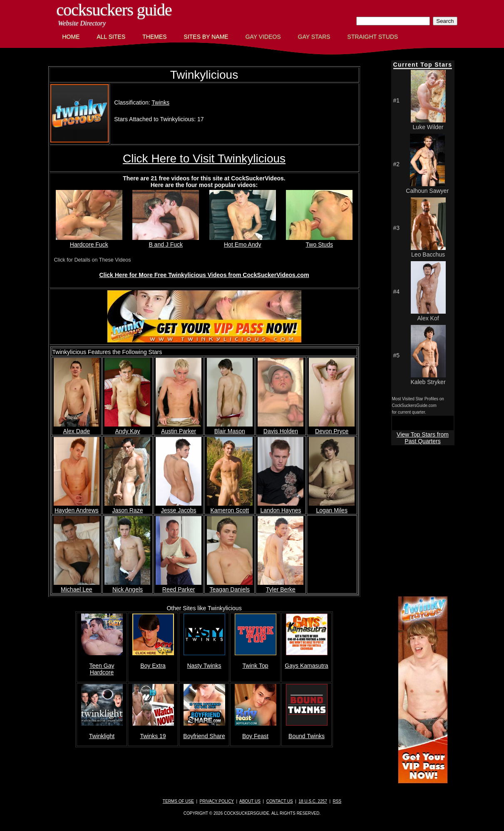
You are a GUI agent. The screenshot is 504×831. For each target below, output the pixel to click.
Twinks (160, 102)
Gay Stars (314, 37)
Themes (154, 37)
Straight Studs (373, 37)
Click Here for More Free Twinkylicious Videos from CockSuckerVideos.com (204, 275)
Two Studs (319, 241)
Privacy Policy (217, 801)
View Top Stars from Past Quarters (423, 438)
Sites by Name (206, 37)
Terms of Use (178, 801)
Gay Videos (263, 37)
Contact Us (280, 801)
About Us (250, 801)
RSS (337, 801)
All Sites (111, 37)
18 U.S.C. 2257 (313, 801)
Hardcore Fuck (89, 241)
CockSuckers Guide (114, 10)
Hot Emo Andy (243, 241)
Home (71, 37)
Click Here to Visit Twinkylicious (204, 158)
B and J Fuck (166, 241)
